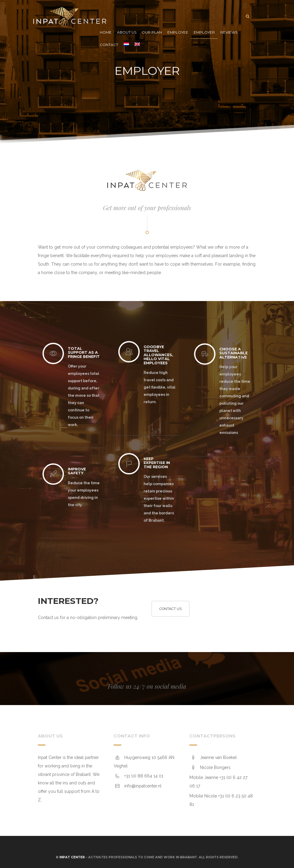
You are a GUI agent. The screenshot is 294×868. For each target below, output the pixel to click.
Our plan (152, 32)
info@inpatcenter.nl (143, 786)
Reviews (229, 32)
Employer (204, 32)
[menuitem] (126, 45)
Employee (178, 32)
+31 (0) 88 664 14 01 (144, 776)
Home (106, 32)
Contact (109, 45)
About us (127, 32)
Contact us (170, 609)
